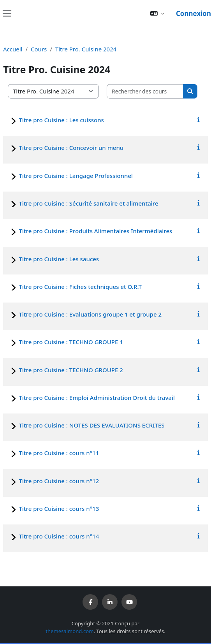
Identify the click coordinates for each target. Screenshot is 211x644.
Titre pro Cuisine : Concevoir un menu (71, 148)
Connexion (193, 13)
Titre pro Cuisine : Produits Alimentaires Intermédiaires (95, 231)
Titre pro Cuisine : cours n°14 (59, 536)
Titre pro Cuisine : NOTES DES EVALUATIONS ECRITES (91, 425)
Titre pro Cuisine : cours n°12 (59, 481)
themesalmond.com (69, 631)
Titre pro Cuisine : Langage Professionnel (76, 176)
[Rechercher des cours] (145, 91)
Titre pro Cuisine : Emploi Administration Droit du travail (97, 398)
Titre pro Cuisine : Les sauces (59, 259)
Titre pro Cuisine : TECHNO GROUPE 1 (71, 342)
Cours (39, 49)
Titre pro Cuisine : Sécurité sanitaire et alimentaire (88, 203)
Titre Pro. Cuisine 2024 (86, 49)
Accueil (13, 49)
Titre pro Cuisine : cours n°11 (59, 453)
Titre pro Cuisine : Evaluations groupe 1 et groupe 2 (90, 314)
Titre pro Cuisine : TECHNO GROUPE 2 (71, 370)
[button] (157, 13)
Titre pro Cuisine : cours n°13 (59, 509)
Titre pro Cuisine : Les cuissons (61, 120)
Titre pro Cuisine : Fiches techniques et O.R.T (80, 287)
